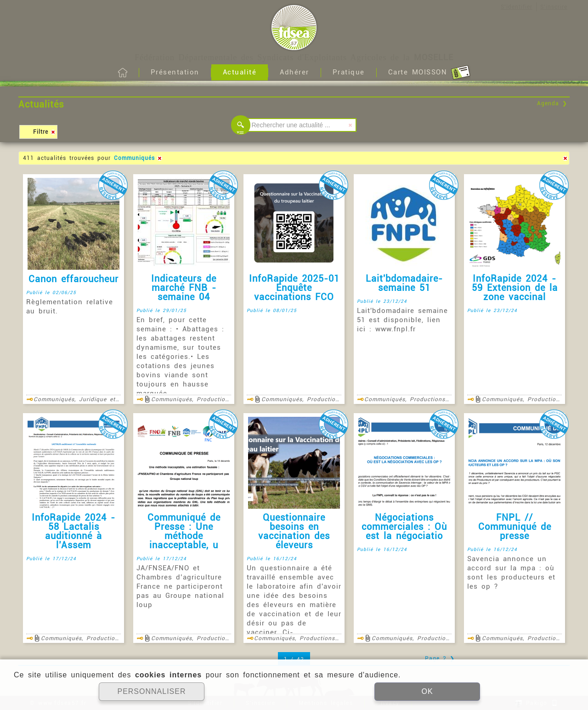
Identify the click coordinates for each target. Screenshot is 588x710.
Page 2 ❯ (440, 659)
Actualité (240, 72)
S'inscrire (554, 7)
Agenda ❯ (552, 103)
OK (427, 691)
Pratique (349, 72)
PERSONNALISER (151, 691)
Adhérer (294, 72)
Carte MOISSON (429, 73)
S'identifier (517, 7)
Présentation (175, 72)
